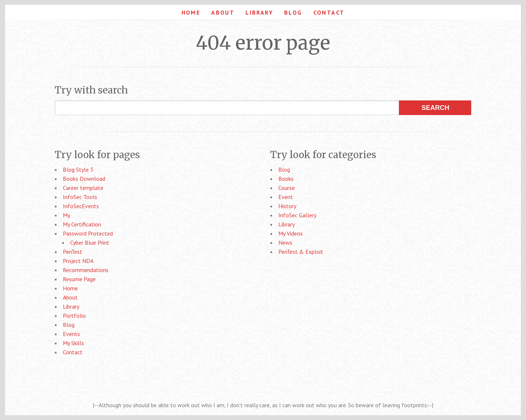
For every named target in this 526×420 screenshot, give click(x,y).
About (223, 12)
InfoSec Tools (80, 197)
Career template (83, 188)
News (285, 243)
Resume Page (79, 279)
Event (286, 197)
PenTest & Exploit (301, 252)
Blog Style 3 (78, 169)
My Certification (82, 224)
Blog (293, 12)
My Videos (291, 233)
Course (287, 188)
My (66, 215)
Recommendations (86, 270)
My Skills (73, 343)
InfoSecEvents (81, 206)
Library (259, 12)
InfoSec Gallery (297, 215)
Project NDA (78, 261)
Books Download (84, 179)
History (287, 206)
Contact (329, 12)
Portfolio (74, 316)
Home (191, 12)
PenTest (73, 252)
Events (71, 334)
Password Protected (88, 233)
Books (286, 179)
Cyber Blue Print (90, 243)
